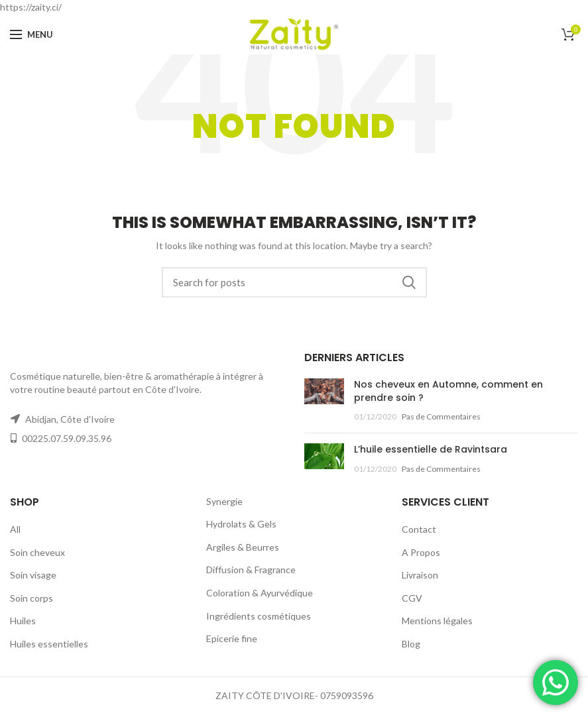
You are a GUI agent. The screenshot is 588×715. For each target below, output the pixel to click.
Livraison (420, 575)
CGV (412, 598)
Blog (411, 644)
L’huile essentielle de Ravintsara (431, 449)
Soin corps (31, 598)
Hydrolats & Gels (241, 524)
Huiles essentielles (49, 644)
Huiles (23, 621)
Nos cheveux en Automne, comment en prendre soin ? (448, 391)
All (15, 529)
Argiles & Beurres (243, 547)
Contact (419, 529)
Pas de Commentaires (441, 416)
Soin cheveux (37, 552)
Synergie (224, 501)
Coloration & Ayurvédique (260, 593)
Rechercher (409, 282)
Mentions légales (437, 621)
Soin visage (33, 575)
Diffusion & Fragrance (251, 570)
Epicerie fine (232, 638)
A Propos (421, 552)
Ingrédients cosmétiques (259, 616)
